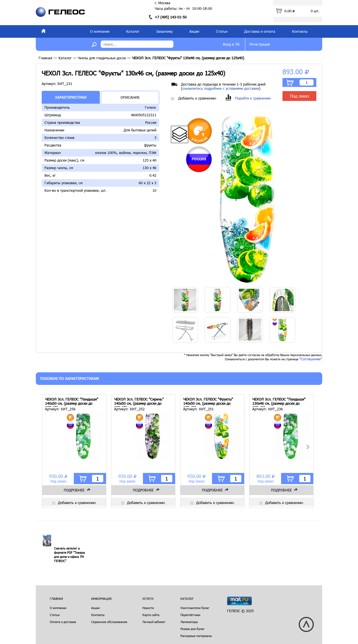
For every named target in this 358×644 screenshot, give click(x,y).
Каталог (133, 31)
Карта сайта (151, 615)
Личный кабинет (154, 622)
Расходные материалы (196, 636)
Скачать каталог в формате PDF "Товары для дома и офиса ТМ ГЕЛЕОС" (70, 555)
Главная (45, 58)
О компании (100, 31)
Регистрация (260, 44)
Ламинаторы (189, 622)
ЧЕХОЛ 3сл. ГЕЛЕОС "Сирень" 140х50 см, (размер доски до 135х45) (139, 402)
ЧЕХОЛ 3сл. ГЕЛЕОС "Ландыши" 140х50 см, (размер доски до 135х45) (72, 402)
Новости (148, 608)
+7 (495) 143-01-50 (171, 17)
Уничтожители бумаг (195, 608)
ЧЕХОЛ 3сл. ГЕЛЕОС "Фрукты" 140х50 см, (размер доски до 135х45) (208, 402)
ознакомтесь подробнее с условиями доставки (221, 88)
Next (308, 447)
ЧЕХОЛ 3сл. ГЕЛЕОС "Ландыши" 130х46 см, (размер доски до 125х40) (279, 402)
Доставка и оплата (260, 31)
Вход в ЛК (231, 44)
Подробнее (74, 490)
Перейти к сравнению (248, 98)
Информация (101, 599)
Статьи (222, 31)
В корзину (290, 83)
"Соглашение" (311, 359)
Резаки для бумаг (193, 629)
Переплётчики (190, 615)
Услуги (148, 599)
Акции (194, 31)
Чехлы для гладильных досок (102, 58)
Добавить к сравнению (194, 98)
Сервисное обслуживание (109, 622)
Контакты (300, 31)
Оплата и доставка (63, 622)
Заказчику (164, 31)
